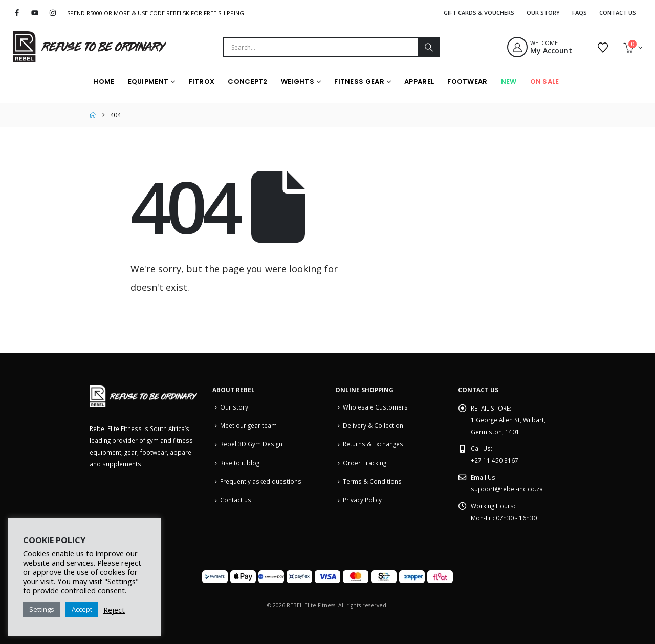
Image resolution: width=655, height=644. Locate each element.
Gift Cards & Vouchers (479, 13)
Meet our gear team (248, 425)
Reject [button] (114, 610)
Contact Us (618, 13)
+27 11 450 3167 (495, 460)
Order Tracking (365, 463)
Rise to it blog (240, 463)
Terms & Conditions (372, 481)
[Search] (428, 47)
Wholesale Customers (375, 407)
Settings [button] (42, 609)
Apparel (419, 82)
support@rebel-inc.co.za (507, 489)
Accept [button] (82, 609)
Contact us (236, 500)
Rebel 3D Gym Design (251, 444)
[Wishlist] (603, 47)
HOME (104, 82)
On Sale (545, 82)
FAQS (580, 13)
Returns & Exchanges (373, 444)
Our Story (543, 13)
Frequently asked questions (261, 481)
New (509, 82)
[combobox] (321, 47)
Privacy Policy (362, 500)
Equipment (148, 82)
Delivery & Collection (373, 425)
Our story (234, 407)
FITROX (202, 82)
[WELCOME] (547, 47)
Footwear (467, 82)
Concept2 (247, 82)
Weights (298, 82)
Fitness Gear (359, 82)
